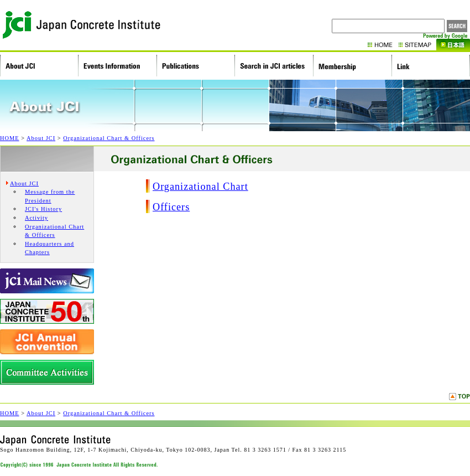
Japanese (453, 45)
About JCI (41, 138)
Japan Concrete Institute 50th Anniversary (47, 311)
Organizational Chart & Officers (109, 138)
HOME (383, 45)
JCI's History (43, 209)
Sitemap (417, 45)
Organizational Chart (200, 187)
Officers (171, 207)
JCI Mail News (47, 281)
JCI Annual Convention (47, 342)
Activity (36, 218)
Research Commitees (47, 372)
